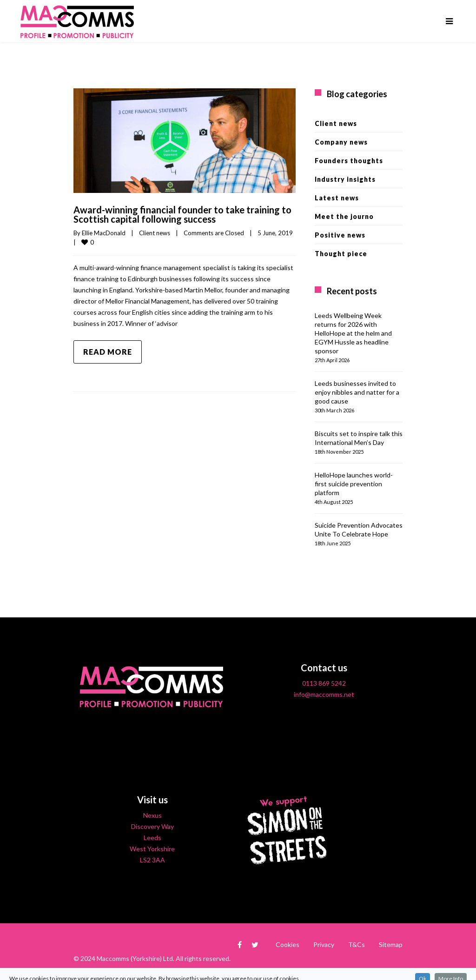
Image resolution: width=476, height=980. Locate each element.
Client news (155, 233)
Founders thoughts (349, 161)
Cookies (288, 944)
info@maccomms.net (324, 694)
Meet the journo (344, 216)
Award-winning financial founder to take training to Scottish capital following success (182, 214)
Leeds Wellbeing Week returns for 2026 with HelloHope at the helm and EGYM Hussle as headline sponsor (353, 333)
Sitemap (391, 944)
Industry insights (345, 179)
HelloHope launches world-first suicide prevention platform (354, 484)
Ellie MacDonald (104, 233)
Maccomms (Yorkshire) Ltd (135, 958)
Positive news (340, 235)
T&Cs (357, 944)
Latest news (337, 198)
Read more (108, 352)
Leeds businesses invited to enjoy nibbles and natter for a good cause (357, 392)
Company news (341, 142)
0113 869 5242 (324, 683)
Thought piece (341, 254)
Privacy (324, 944)
